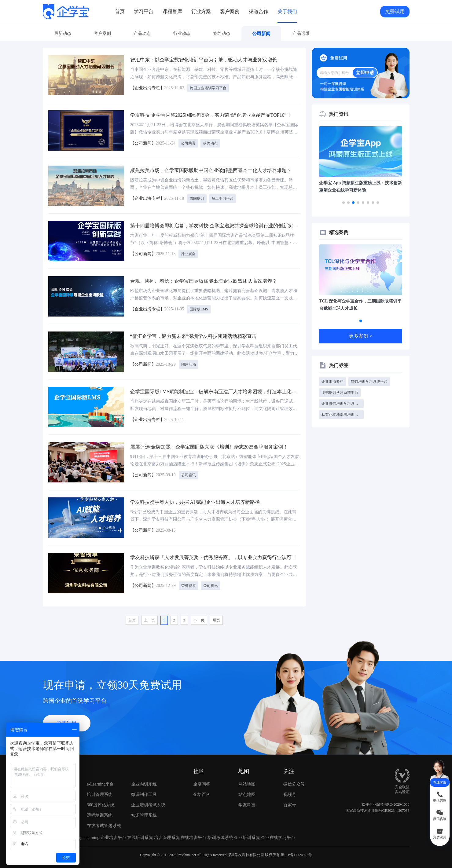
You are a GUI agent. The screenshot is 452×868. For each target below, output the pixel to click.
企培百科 (202, 795)
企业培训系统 (247, 838)
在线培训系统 (140, 838)
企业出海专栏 (333, 382)
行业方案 (201, 11)
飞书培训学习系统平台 (340, 393)
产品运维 (301, 33)
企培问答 (202, 784)
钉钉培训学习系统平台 (369, 382)
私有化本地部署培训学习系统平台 (343, 415)
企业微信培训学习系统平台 (343, 404)
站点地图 (247, 795)
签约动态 (222, 33)
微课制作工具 (144, 795)
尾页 (216, 620)
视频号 (299, 795)
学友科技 (247, 805)
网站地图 (247, 784)
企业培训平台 (113, 838)
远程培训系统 (100, 815)
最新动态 (63, 33)
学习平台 (144, 11)
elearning (91, 838)
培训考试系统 (220, 838)
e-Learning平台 (100, 784)
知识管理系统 (144, 815)
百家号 (299, 805)
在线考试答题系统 (104, 826)
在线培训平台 (193, 838)
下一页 (199, 620)
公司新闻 (261, 34)
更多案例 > (360, 336)
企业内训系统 (144, 784)
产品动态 (142, 33)
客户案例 (230, 11)
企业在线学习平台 (278, 838)
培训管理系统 (100, 795)
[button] (344, 203)
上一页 (149, 620)
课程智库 (172, 11)
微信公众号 (299, 784)
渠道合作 (259, 11)
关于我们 (287, 11)
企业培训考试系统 (148, 805)
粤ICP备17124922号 (296, 855)
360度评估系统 (101, 805)
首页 (120, 11)
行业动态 (182, 33)
